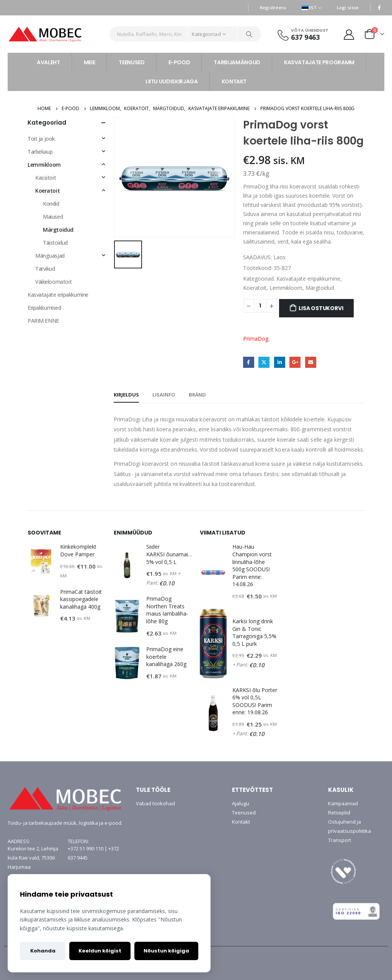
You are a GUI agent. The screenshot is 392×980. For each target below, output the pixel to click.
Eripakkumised (44, 308)
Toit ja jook (41, 139)
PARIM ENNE (43, 321)
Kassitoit (46, 178)
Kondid (51, 204)
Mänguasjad (50, 256)
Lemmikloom (286, 288)
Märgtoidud (320, 288)
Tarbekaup (40, 152)
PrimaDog (256, 339)
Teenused (244, 813)
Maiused (53, 217)
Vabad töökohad (155, 803)
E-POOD (179, 62)
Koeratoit (255, 288)
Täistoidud (55, 243)
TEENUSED (131, 62)
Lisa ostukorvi (321, 308)
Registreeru (273, 7)
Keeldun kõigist (100, 951)
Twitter (264, 362)
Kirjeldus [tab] (126, 395)
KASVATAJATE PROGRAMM (319, 62)
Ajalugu (241, 803)
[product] (41, 562)
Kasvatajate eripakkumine (308, 279)
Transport (340, 840)
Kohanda (43, 951)
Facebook (249, 362)
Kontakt (241, 822)
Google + (295, 362)
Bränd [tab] (197, 395)
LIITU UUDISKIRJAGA (172, 81)
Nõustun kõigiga (166, 951)
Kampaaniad (343, 803)
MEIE (90, 62)
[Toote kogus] (260, 306)
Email (311, 362)
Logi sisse (348, 7)
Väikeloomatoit (53, 282)
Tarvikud (45, 269)
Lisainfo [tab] (164, 395)
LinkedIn (280, 362)
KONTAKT (234, 81)
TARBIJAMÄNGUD (237, 62)
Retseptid (339, 813)
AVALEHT (48, 62)
